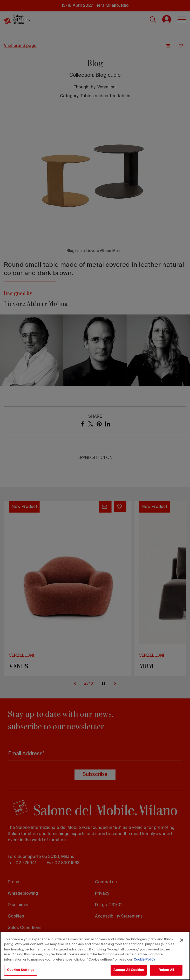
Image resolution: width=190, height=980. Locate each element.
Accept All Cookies (129, 970)
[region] (95, 956)
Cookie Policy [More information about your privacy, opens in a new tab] (144, 960)
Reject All (166, 970)
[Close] (182, 940)
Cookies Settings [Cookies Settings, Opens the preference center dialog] (21, 970)
